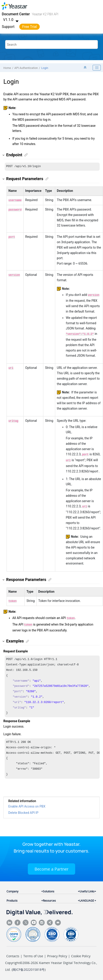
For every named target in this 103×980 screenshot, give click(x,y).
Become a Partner (51, 869)
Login (45, 68)
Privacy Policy (57, 956)
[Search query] (51, 44)
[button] (4, 155)
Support (8, 27)
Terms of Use (33, 956)
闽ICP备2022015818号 (29, 969)
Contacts (13, 956)
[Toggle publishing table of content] (97, 68)
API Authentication (26, 68)
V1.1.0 (11, 20)
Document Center (16, 14)
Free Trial (30, 27)
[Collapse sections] (85, 68)
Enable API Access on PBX (27, 806)
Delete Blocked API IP (23, 812)
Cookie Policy (81, 956)
